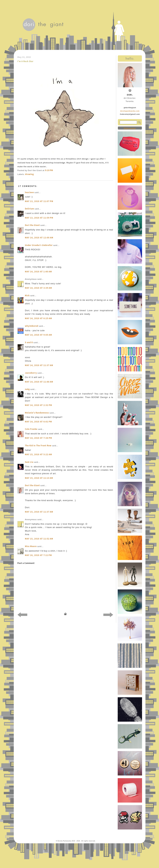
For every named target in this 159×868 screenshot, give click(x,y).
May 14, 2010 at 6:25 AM (39, 318)
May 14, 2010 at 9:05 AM (39, 335)
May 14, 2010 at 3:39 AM (39, 288)
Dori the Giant (32, 225)
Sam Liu (29, 462)
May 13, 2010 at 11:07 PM (39, 201)
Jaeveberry (31, 373)
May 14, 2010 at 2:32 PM (39, 405)
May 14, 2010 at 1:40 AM (39, 272)
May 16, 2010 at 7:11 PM (38, 555)
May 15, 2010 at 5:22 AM (39, 454)
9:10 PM (49, 170)
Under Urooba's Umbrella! (39, 245)
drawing (29, 174)
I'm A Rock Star (25, 61)
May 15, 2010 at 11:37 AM (39, 512)
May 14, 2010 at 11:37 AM (39, 365)
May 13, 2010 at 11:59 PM (39, 218)
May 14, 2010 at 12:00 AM (39, 238)
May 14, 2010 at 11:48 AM (39, 382)
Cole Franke (31, 429)
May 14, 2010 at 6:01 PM (39, 422)
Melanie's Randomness (37, 413)
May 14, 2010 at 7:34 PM (39, 438)
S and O (29, 342)
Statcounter (130, 128)
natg (27, 389)
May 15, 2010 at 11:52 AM (39, 539)
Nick (27, 295)
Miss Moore (31, 546)
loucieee (29, 192)
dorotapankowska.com (130, 111)
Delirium (30, 209)
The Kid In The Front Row (38, 446)
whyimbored (32, 326)
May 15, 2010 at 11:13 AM (39, 478)
